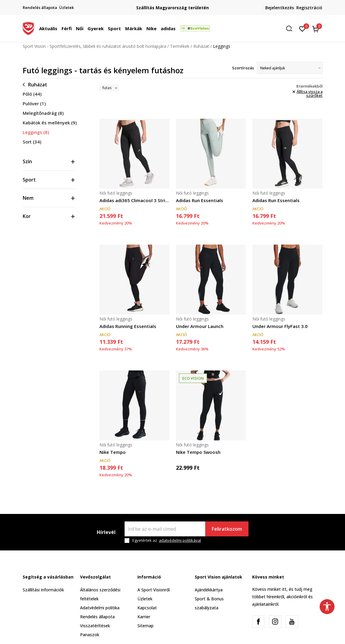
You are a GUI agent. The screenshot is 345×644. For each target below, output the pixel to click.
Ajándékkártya (209, 590)
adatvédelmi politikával (180, 540)
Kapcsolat (147, 608)
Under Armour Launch (200, 326)
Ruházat (201, 46)
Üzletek (145, 599)
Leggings (36, 132)
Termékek (180, 46)
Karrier (144, 617)
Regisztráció (309, 8)
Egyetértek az (167, 540)
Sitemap (145, 626)
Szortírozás (243, 68)
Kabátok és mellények (50, 123)
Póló (32, 94)
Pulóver (34, 103)
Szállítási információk (43, 590)
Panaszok (90, 635)
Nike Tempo (113, 452)
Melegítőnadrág (43, 113)
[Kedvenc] (302, 28)
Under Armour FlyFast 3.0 (280, 326)
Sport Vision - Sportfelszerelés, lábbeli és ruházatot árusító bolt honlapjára (94, 46)
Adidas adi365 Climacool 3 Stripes (134, 200)
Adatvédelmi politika (100, 608)
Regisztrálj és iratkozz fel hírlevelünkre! (173, 5)
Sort (32, 142)
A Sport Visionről (154, 590)
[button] (291, 29)
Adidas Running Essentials (128, 326)
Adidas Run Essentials (200, 200)
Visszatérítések (95, 626)
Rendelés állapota (97, 617)
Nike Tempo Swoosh (198, 452)
